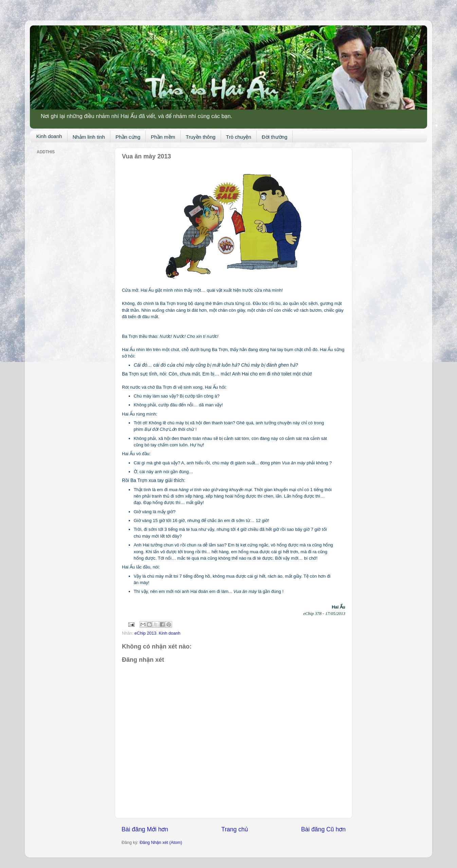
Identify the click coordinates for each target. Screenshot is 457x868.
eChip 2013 (145, 633)
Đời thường (275, 137)
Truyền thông (201, 137)
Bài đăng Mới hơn (145, 829)
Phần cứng (128, 137)
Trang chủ (235, 829)
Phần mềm (163, 137)
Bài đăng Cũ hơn (323, 829)
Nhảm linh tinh (89, 137)
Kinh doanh (49, 136)
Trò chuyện (239, 137)
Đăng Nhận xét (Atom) (161, 843)
